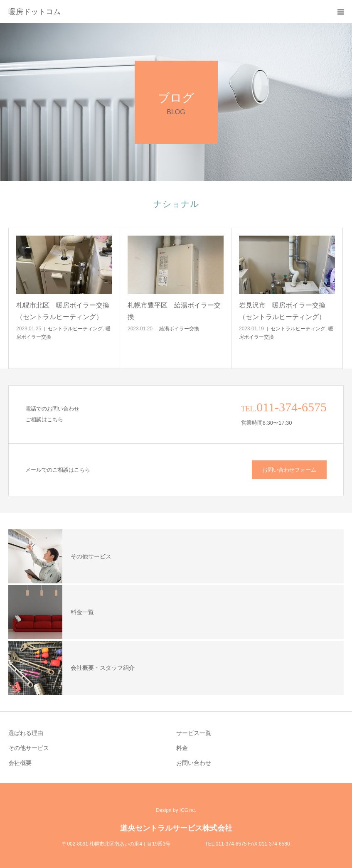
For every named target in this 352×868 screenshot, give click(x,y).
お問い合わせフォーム (289, 470)
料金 (182, 748)
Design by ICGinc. (176, 810)
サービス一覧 (194, 733)
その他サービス (29, 748)
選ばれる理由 (26, 733)
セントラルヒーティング (75, 329)
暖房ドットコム (34, 12)
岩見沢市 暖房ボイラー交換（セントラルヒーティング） (282, 311)
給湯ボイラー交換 (179, 329)
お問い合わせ (194, 763)
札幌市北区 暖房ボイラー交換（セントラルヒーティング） (63, 311)
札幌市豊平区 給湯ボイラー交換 (174, 311)
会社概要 (20, 763)
